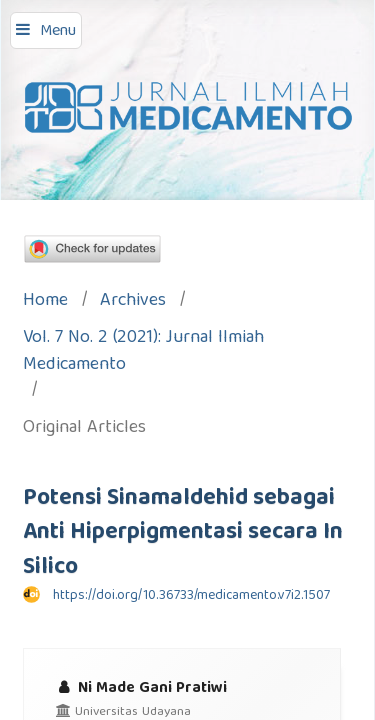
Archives (133, 302)
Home (45, 302)
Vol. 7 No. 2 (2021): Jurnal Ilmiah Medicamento (143, 353)
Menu (58, 32)
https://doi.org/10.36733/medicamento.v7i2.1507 (191, 596)
